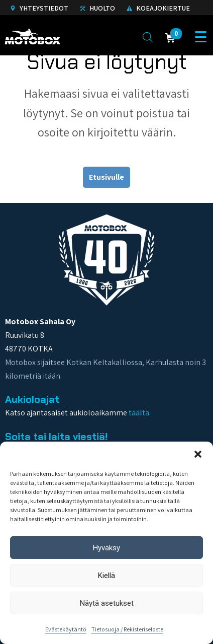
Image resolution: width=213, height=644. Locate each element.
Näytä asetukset (107, 603)
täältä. (140, 413)
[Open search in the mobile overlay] (148, 37)
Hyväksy (106, 548)
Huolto (97, 8)
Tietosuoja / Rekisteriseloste (127, 629)
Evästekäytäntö (66, 629)
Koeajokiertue (158, 8)
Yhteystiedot (39, 8)
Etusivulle (106, 177)
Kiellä (106, 576)
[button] (198, 454)
